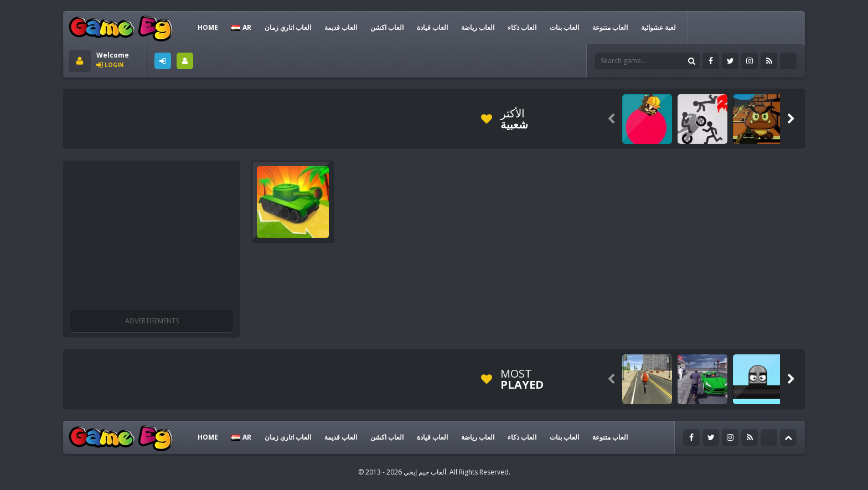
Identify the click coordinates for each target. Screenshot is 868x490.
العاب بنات (564, 27)
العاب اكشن (387, 27)
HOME (208, 27)
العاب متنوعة (610, 27)
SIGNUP (185, 61)
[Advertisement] (270, 119)
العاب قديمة (341, 27)
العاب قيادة (432, 27)
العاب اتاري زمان (288, 27)
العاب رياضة (478, 27)
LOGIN (163, 61)
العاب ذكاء (522, 27)
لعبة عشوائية (658, 27)
